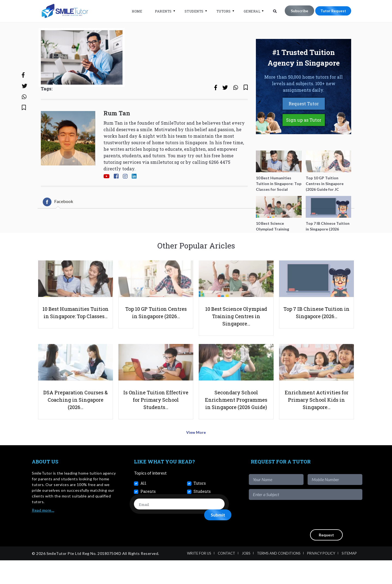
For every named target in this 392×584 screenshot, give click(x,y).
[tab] (58, 220)
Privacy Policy (321, 577)
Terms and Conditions (279, 577)
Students (191, 11)
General (249, 11)
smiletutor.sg (165, 180)
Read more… (43, 534)
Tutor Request (332, 11)
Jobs (246, 577)
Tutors (221, 11)
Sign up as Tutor (304, 138)
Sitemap (349, 577)
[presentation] (321, 538)
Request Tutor (304, 122)
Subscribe (297, 11)
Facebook (58, 220)
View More (196, 457)
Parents (161, 11)
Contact (226, 577)
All (143, 507)
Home (134, 11)
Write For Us (199, 577)
